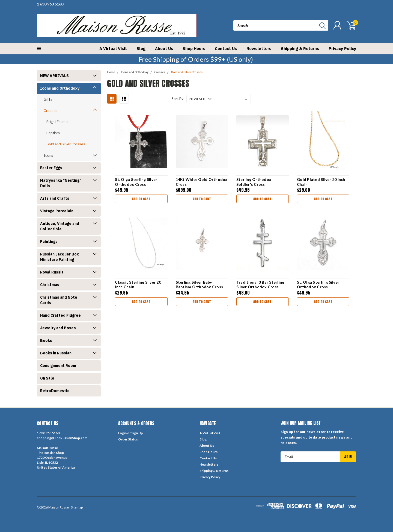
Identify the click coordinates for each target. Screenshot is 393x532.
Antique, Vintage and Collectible (60, 226)
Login (122, 433)
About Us (164, 49)
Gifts (48, 99)
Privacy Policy (342, 49)
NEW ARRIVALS (54, 76)
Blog (141, 49)
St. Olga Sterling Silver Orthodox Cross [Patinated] (136, 184)
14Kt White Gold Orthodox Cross (202, 182)
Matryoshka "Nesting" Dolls (61, 183)
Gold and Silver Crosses (66, 144)
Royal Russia (52, 272)
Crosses (51, 111)
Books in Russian (56, 353)
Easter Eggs (51, 168)
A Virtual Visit (113, 49)
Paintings (49, 242)
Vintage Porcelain (57, 211)
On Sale (47, 378)
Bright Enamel (57, 122)
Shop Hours (194, 49)
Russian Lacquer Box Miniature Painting (59, 257)
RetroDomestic (55, 391)
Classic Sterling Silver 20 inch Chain (138, 285)
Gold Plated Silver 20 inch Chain (321, 182)
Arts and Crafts (55, 198)
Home (111, 72)
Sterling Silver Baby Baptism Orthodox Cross (200, 285)
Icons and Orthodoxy (60, 88)
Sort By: (178, 99)
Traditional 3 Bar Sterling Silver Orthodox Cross (260, 285)
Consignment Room (58, 366)
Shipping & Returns (300, 49)
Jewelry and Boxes (58, 328)
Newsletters (259, 49)
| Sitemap (76, 507)
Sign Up (137, 433)
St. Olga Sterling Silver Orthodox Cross (318, 285)
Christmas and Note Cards (59, 300)
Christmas (50, 285)
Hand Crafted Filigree (60, 315)
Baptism (53, 133)
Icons (48, 155)
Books (46, 340)
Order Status (128, 439)
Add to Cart (141, 199)
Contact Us (226, 49)
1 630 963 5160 (50, 4)
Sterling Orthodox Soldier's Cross (254, 182)
